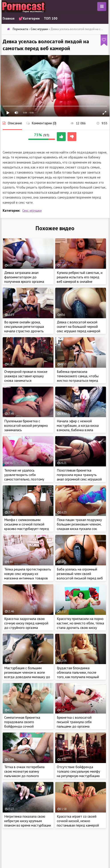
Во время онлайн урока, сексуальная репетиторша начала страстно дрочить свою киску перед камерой (25, 329)
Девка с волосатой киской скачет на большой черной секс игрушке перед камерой (78, 326)
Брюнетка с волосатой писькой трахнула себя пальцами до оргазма (74, 722)
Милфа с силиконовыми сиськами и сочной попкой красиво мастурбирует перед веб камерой (27, 526)
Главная (9, 18)
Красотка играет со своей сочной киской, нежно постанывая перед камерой (78, 821)
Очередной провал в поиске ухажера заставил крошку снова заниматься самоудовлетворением (26, 378)
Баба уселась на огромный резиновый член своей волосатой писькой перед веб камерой (80, 576)
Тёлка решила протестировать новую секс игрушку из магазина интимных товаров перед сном (28, 576)
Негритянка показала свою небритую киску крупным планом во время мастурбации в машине (28, 823)
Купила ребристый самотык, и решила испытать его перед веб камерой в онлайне (80, 277)
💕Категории (29, 18)
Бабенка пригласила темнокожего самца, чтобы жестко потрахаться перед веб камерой (78, 378)
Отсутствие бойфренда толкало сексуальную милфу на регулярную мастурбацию (78, 771)
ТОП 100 (51, 18)
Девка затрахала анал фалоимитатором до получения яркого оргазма (24, 277)
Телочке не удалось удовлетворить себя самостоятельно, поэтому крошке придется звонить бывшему (24, 479)
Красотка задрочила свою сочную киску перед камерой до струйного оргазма (26, 623)
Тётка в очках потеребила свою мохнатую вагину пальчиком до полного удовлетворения (24, 774)
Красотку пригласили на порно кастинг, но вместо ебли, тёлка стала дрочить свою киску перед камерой (80, 625)
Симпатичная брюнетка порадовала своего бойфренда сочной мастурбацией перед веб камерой (23, 726)
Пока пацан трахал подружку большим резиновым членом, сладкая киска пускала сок (79, 524)
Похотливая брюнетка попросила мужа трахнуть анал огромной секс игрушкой (79, 475)
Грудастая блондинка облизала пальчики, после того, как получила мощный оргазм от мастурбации (78, 675)
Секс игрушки (32, 210)
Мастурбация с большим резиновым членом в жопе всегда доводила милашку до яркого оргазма (27, 675)
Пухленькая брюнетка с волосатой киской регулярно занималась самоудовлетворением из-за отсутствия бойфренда (26, 430)
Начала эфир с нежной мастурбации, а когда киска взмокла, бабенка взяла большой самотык (78, 428)
